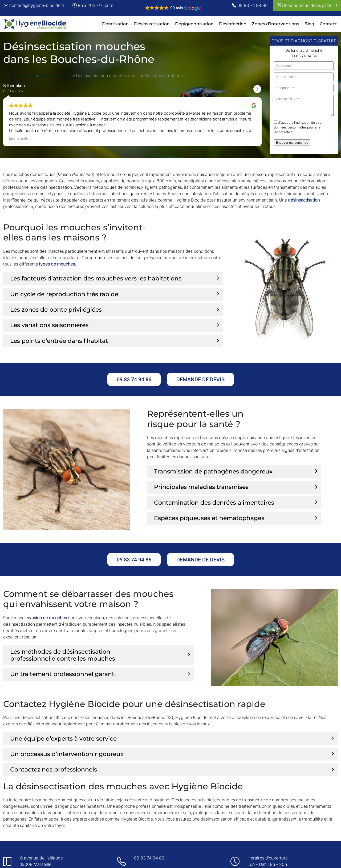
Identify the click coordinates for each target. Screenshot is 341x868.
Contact (328, 24)
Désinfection (233, 24)
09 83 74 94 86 (250, 5)
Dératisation (115, 24)
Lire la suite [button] (19, 138)
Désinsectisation (152, 24)
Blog (309, 24)
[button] (173, 8)
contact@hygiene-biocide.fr (34, 5)
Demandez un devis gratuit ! (307, 5)
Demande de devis (200, 379)
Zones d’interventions (275, 24)
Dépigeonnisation (194, 24)
